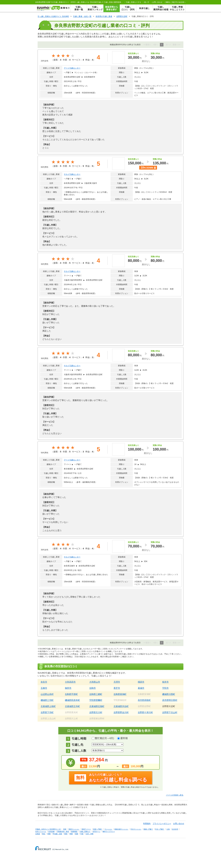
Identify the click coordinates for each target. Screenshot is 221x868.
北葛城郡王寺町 (72, 706)
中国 (82, 834)
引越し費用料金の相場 (161, 8)
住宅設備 (51, 831)
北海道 (38, 834)
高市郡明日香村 (170, 700)
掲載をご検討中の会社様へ (176, 2)
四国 (77, 834)
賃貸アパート (86, 829)
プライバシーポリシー (162, 824)
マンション (108, 829)
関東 (49, 834)
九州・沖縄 (89, 834)
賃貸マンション (74, 829)
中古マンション (136, 829)
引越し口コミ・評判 (128, 8)
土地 (168, 829)
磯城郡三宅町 (47, 700)
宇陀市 (165, 688)
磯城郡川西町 (169, 694)
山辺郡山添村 (47, 694)
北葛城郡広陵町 (97, 706)
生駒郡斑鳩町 (120, 694)
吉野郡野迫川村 (121, 712)
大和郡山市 (95, 682)
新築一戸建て (148, 829)
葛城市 (141, 688)
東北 (44, 834)
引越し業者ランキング (95, 8)
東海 (66, 834)
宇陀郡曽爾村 (96, 700)
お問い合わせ (157, 2)
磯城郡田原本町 (72, 700)
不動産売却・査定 (63, 831)
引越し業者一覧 (79, 8)
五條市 (44, 688)
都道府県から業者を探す (112, 8)
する (133, 2)
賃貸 (65, 829)
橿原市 (141, 682)
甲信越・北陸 (57, 834)
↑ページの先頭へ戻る (175, 795)
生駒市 (93, 688)
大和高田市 (70, 682)
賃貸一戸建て (98, 829)
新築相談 (74, 831)
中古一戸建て (160, 829)
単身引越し (144, 8)
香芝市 (117, 688)
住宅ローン (97, 831)
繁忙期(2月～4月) (104, 738)
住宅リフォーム (41, 831)
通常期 (124, 738)
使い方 (147, 2)
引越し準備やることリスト (177, 8)
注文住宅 (175, 829)
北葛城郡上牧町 (48, 706)
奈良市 (44, 682)
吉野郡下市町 (47, 712)
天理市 (117, 682)
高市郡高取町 (144, 700)
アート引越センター (72, 68)
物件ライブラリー (109, 831)
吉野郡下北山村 (170, 712)
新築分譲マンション (121, 829)
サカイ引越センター (72, 174)
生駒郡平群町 (71, 694)
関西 (71, 834)
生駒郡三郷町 (96, 694)
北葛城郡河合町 (121, 706)
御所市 (68, 688)
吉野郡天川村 (96, 712)
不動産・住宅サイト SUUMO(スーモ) (48, 829)
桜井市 (165, 682)
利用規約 (147, 824)
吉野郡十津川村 (145, 712)
